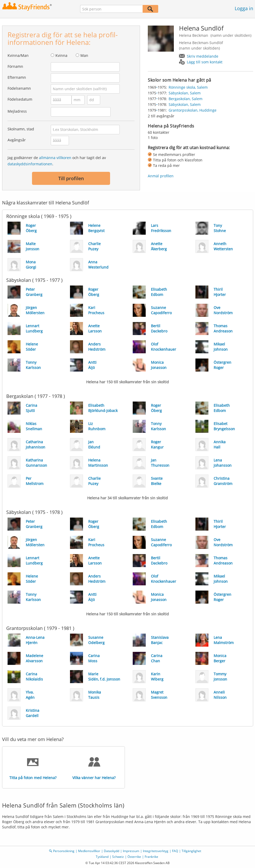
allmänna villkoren (55, 158)
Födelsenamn (19, 88)
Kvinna (61, 55)
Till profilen (71, 178)
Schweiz (118, 857)
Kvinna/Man (18, 55)
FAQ (175, 851)
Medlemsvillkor (89, 851)
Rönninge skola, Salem (188, 87)
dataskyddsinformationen (30, 164)
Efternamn (17, 77)
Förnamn (15, 66)
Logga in (244, 8)
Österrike (134, 857)
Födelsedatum (20, 99)
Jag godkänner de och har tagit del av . (57, 161)
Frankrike (151, 857)
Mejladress (17, 111)
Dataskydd (111, 851)
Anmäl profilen (161, 176)
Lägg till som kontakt (205, 62)
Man (84, 55)
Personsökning (64, 851)
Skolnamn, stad (21, 129)
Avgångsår (17, 140)
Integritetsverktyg (156, 851)
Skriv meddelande (203, 56)
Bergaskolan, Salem (186, 99)
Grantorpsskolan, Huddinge (193, 110)
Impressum (131, 851)
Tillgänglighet (191, 851)
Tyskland (102, 857)
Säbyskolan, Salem (185, 93)
